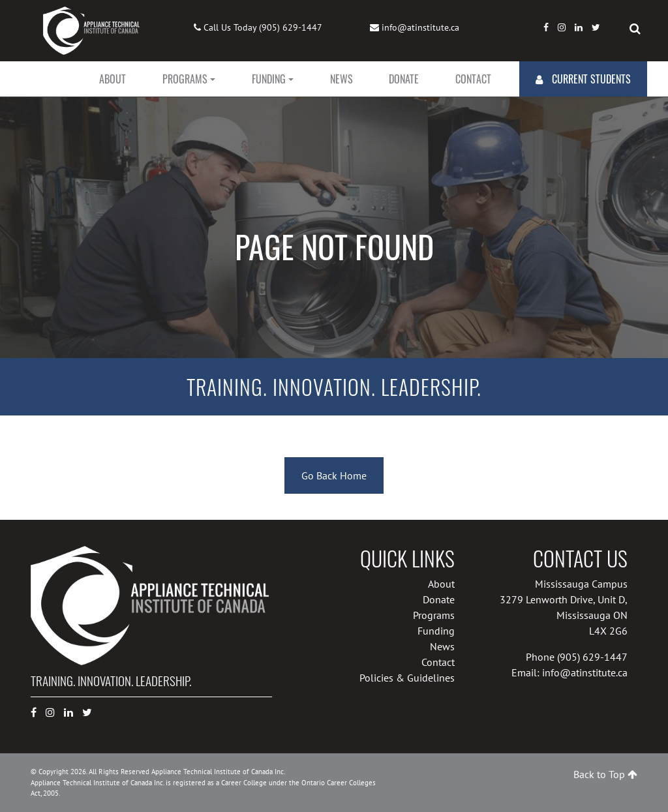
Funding (269, 79)
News (342, 79)
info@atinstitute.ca (420, 27)
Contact (473, 79)
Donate (404, 79)
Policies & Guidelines (407, 678)
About (113, 79)
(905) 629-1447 (291, 27)
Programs (185, 79)
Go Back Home (334, 475)
